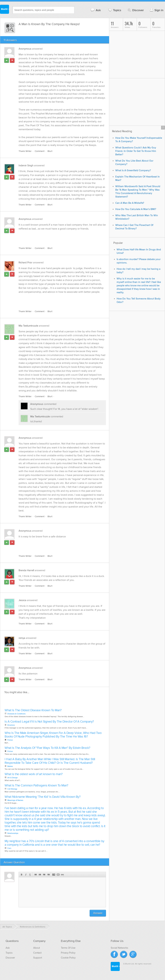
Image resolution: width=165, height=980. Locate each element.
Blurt (50, 151)
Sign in (156, 10)
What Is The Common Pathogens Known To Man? (36, 786)
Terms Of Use (68, 948)
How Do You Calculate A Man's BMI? (136, 209)
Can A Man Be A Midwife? (130, 203)
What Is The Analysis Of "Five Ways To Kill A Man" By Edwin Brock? (47, 748)
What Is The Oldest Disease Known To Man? (33, 710)
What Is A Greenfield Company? (133, 171)
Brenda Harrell (26, 570)
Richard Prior (25, 263)
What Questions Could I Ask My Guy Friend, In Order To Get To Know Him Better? (136, 151)
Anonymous (25, 49)
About (37, 948)
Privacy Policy (68, 953)
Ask (95, 10)
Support (38, 958)
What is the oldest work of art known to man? (34, 774)
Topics (114, 10)
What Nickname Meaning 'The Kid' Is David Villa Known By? (43, 797)
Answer (98, 913)
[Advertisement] (57, 237)
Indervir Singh (26, 165)
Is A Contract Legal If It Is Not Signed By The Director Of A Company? (49, 722)
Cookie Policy (68, 958)
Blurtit (5, 10)
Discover (135, 10)
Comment (40, 151)
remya (22, 638)
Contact (37, 953)
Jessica (22, 600)
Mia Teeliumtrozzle (28, 326)
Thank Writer (25, 151)
